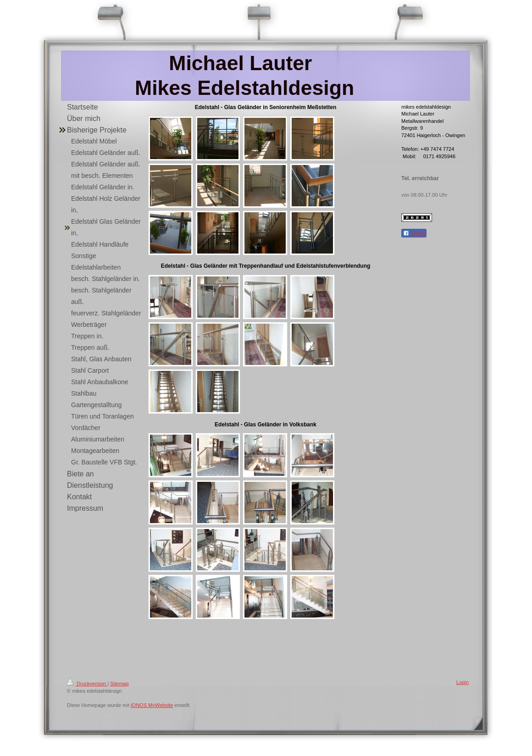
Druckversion (87, 684)
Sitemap (119, 684)
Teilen (414, 233)
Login (463, 682)
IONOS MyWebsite (152, 705)
